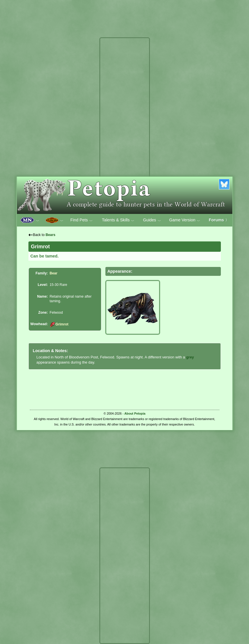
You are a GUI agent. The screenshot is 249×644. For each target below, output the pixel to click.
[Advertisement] (125, 126)
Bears (51, 235)
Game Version (185, 220)
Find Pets (82, 220)
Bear (54, 273)
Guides (152, 220)
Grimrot (59, 324)
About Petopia (135, 413)
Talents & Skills (118, 220)
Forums (219, 220)
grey (190, 357)
